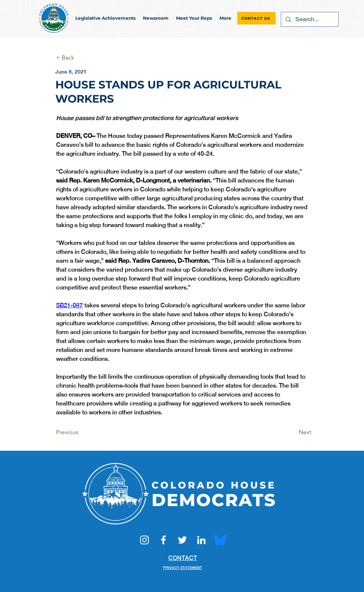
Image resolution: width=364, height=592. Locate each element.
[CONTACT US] (256, 18)
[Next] (293, 432)
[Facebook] (163, 540)
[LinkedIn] (201, 540)
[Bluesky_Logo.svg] (220, 540)
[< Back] (81, 58)
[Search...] (309, 19)
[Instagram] (144, 540)
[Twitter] (182, 540)
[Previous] (81, 432)
